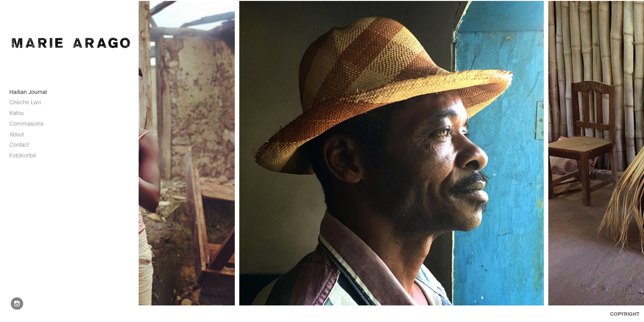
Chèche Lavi (29, 102)
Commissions (30, 124)
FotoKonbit (23, 155)
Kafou (17, 113)
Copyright (625, 314)
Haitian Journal (28, 92)
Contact (19, 145)
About (17, 134)
